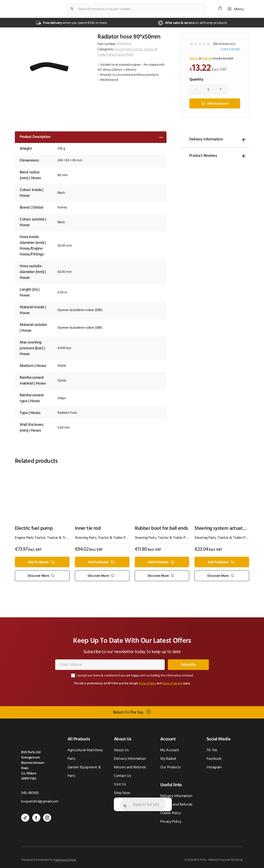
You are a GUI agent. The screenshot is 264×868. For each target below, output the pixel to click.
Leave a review (230, 49)
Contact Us (122, 776)
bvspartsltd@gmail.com (40, 801)
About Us (121, 750)
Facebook (214, 759)
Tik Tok (212, 750)
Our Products (170, 767)
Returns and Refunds (130, 767)
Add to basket (218, 103)
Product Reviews (203, 156)
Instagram (214, 767)
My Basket (168, 759)
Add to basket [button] (38, 562)
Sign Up (207, 59)
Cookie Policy (171, 813)
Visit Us (120, 784)
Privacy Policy (147, 683)
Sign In (194, 59)
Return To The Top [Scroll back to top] (128, 712)
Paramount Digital (65, 860)
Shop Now (122, 793)
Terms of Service (172, 683)
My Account (170, 750)
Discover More (38, 576)
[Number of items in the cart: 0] (220, 8)
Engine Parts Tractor (128, 49)
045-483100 (30, 793)
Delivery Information (206, 139)
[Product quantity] (208, 89)
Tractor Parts (125, 55)
